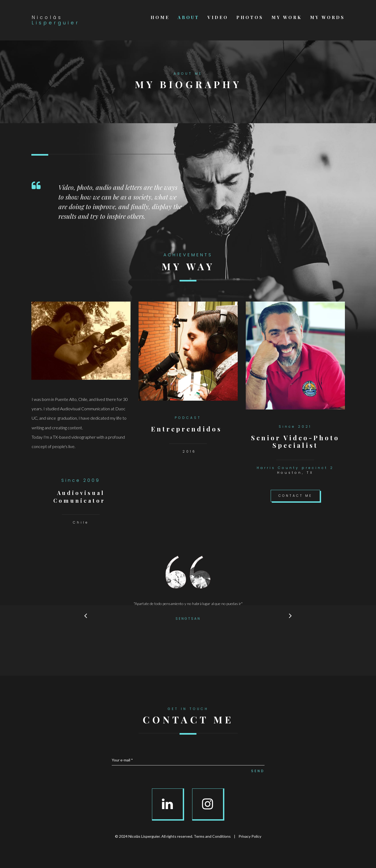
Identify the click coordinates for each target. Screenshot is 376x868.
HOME (160, 17)
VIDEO (218, 17)
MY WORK (287, 17)
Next (291, 615)
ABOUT (189, 17)
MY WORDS (327, 17)
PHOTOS (250, 17)
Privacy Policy (250, 836)
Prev (86, 615)
